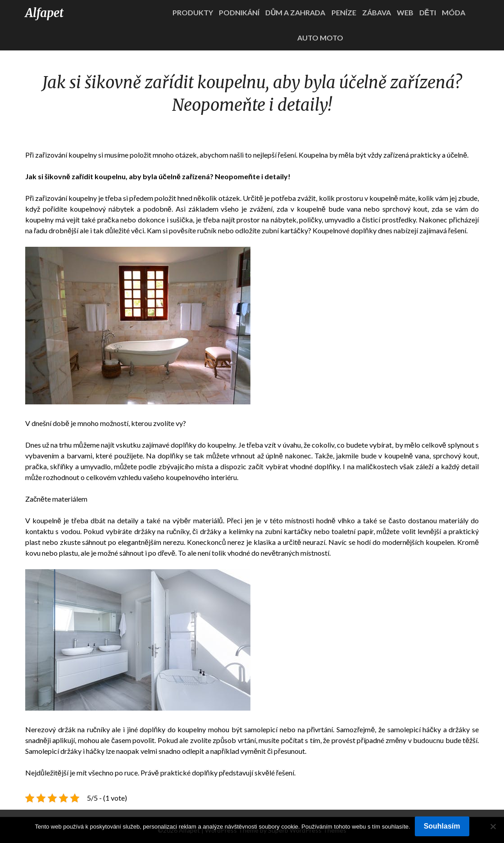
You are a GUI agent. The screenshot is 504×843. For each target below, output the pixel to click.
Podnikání (239, 12)
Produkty (193, 12)
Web (405, 12)
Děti (428, 12)
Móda (454, 12)
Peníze (344, 12)
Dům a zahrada (295, 12)
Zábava (377, 12)
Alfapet (44, 13)
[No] (493, 826)
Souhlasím (442, 826)
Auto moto (320, 38)
